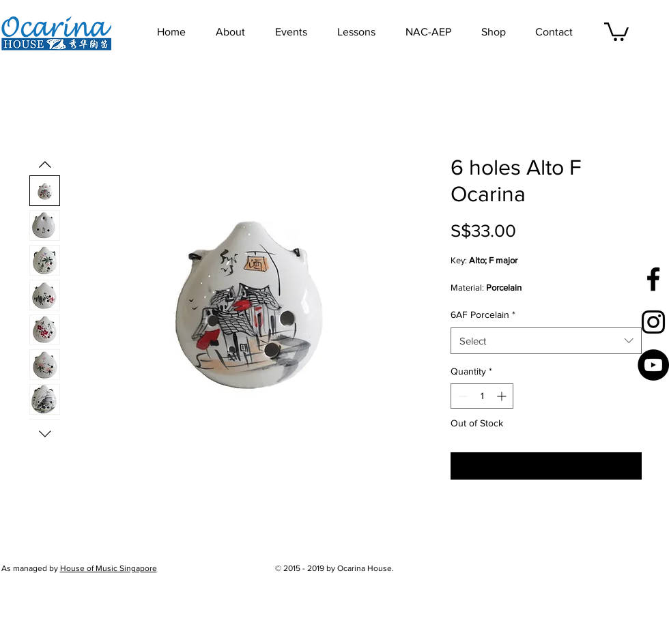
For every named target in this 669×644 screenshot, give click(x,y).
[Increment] (503, 396)
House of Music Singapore (109, 568)
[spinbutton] (482, 396)
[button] (299, 32)
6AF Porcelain (483, 314)
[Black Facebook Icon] (653, 279)
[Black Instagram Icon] (653, 322)
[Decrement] (461, 396)
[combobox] (546, 341)
